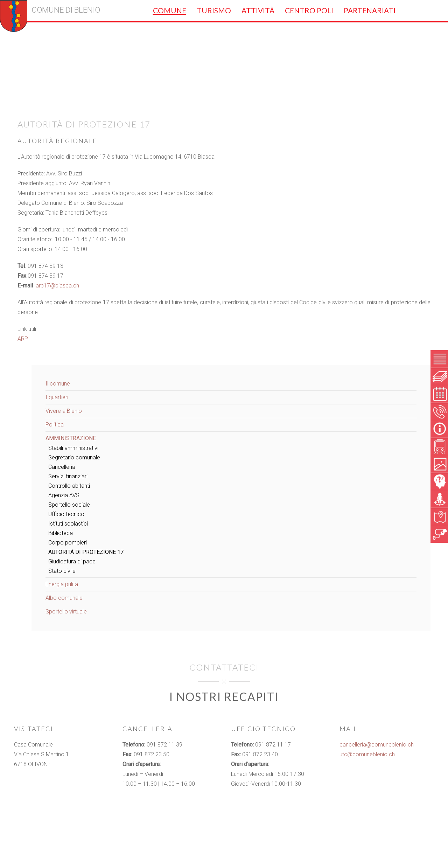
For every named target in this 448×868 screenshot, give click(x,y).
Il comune (58, 384)
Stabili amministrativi (73, 448)
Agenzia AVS (64, 495)
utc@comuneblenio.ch (367, 754)
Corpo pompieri (68, 543)
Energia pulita (62, 584)
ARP (23, 339)
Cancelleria (62, 467)
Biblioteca (61, 533)
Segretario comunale (74, 457)
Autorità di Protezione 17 (86, 552)
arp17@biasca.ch (57, 286)
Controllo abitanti (69, 486)
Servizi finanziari (68, 476)
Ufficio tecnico (66, 514)
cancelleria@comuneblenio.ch (377, 745)
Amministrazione (71, 438)
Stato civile (62, 571)
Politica (55, 425)
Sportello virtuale (66, 612)
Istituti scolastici (68, 524)
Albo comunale (64, 598)
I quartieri (57, 397)
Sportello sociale (69, 505)
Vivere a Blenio (64, 411)
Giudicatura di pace (72, 561)
